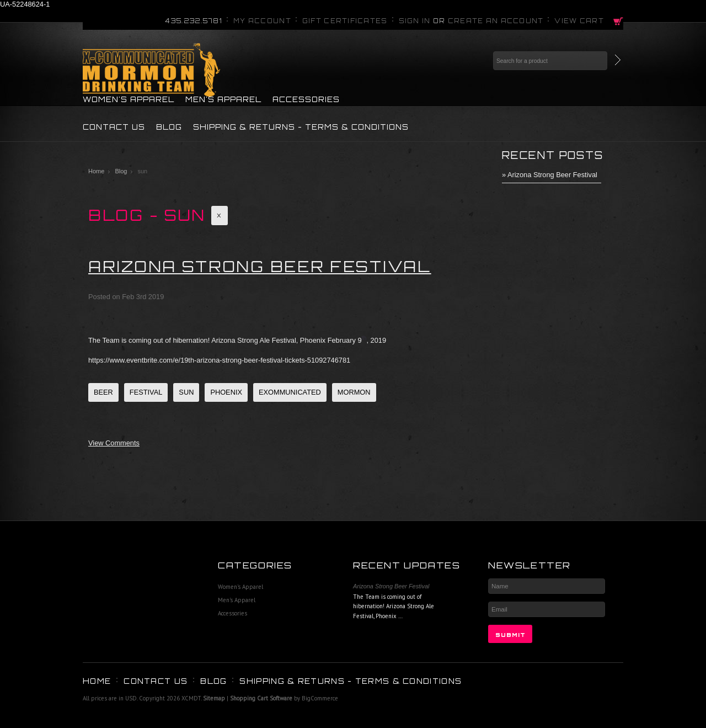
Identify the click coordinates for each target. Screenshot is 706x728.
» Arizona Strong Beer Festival (550, 175)
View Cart (579, 21)
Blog (121, 171)
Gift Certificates (345, 21)
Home (96, 171)
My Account (262, 21)
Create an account (496, 21)
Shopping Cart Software (261, 698)
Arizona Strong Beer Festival (260, 267)
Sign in (415, 21)
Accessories (306, 99)
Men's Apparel (223, 99)
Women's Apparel (129, 99)
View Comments (114, 443)
